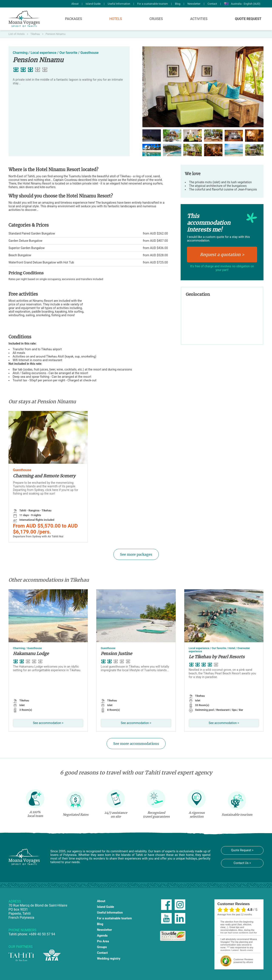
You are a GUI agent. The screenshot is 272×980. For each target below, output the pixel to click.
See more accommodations (136, 744)
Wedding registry (109, 959)
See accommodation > (48, 723)
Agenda (102, 936)
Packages (74, 19)
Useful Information (119, 4)
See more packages (136, 554)
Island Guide (93, 4)
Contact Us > (242, 863)
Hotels (116, 19)
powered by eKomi (243, 961)
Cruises (156, 19)
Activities (199, 19)
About (75, 4)
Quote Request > (242, 850)
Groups (102, 947)
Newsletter (194, 4)
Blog (178, 4)
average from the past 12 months (235, 914)
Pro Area (103, 941)
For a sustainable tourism (153, 4)
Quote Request (248, 19)
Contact (212, 4)
